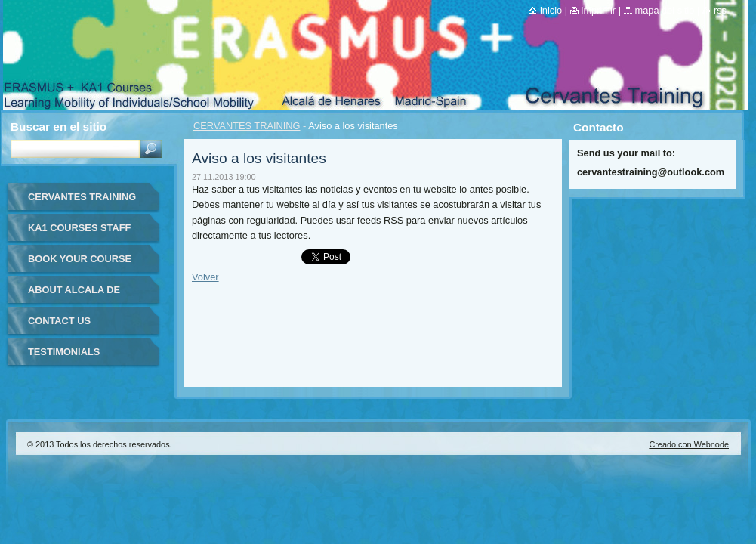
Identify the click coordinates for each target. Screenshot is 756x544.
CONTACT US (59, 321)
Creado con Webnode (689, 444)
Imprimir (599, 10)
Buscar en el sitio (59, 127)
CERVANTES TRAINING (247, 126)
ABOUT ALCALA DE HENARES (74, 295)
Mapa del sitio (665, 10)
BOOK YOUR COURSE (80, 259)
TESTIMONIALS (64, 352)
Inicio (551, 10)
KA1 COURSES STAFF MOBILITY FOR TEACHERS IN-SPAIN (79, 233)
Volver (205, 277)
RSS (720, 10)
